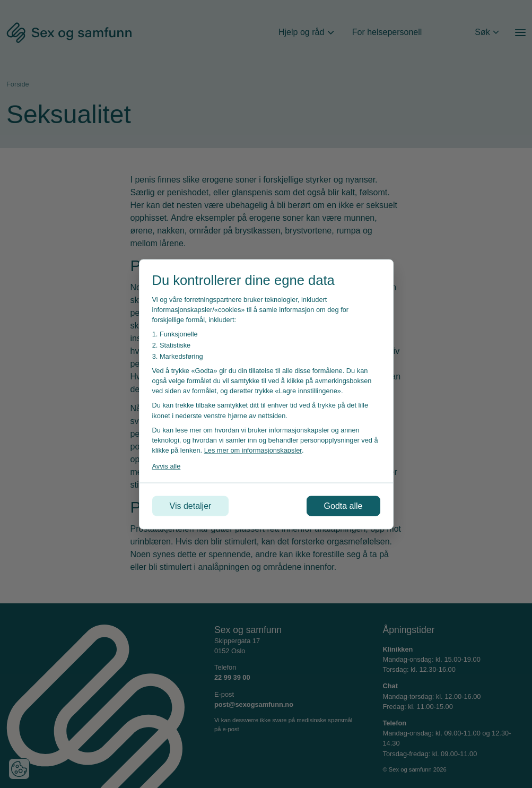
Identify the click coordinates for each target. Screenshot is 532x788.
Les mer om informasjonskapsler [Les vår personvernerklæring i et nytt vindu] (253, 450)
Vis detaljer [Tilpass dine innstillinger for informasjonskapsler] (191, 505)
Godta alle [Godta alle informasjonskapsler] (343, 505)
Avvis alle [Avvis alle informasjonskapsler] (167, 466)
